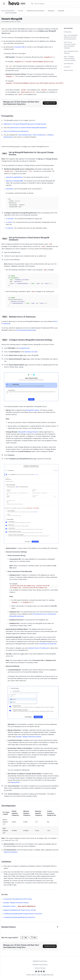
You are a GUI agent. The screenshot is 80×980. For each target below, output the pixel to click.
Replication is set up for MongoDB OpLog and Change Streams (25, 124)
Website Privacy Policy (40, 961)
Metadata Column (20, 906)
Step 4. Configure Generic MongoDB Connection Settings (70, 58)
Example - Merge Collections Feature (28, 737)
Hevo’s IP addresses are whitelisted (16, 131)
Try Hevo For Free (50, 103)
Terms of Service (40, 968)
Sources (21, 11)
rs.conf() (9, 222)
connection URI (19, 47)
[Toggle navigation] (4, 4)
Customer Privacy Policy (40, 965)
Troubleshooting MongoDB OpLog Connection (19, 917)
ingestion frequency (11, 852)
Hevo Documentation (8, 11)
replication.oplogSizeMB (14, 181)
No (33, 938)
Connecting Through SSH (48, 644)
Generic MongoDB (11, 13)
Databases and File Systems (35, 11)
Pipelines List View (31, 352)
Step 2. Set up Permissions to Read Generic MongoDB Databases (70, 45)
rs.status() (9, 228)
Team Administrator (25, 135)
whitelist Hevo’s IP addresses (39, 648)
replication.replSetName (14, 177)
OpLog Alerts (16, 782)
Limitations (67, 67)
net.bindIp (9, 189)
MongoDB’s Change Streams (28, 432)
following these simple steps (26, 330)
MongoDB (61, 11)
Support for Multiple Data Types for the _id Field (20, 910)
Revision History (68, 70)
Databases (51, 11)
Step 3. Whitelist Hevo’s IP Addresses (71, 52)
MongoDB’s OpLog (33, 410)
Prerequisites (68, 32)
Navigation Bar (24, 348)
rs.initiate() (10, 219)
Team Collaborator (39, 135)
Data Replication (69, 64)
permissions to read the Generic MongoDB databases (29, 128)
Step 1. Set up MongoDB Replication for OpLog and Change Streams (71, 37)
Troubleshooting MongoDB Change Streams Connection (23, 914)
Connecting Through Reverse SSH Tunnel (18, 899)
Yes (24, 938)
